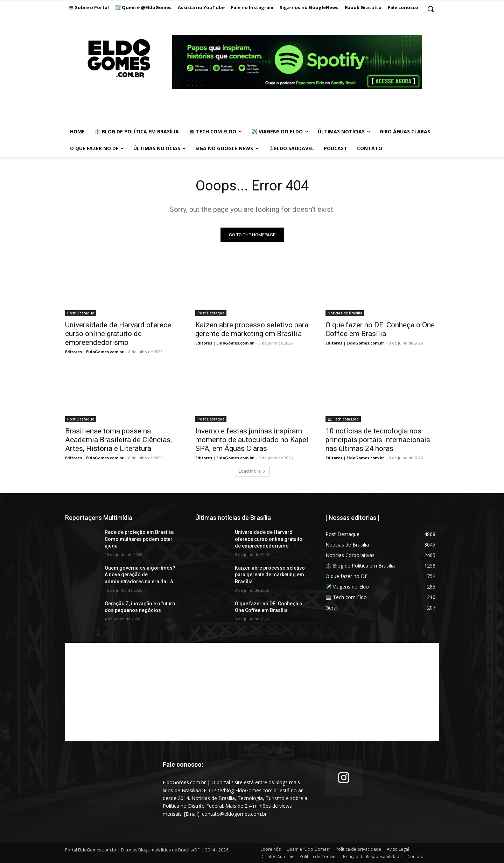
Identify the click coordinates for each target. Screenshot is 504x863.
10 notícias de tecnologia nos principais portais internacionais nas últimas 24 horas (378, 440)
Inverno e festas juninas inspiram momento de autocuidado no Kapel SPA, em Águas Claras (252, 440)
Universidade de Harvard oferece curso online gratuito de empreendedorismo (118, 334)
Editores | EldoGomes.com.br (94, 352)
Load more (252, 471)
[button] (430, 9)
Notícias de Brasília (345, 313)
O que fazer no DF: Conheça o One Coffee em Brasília (380, 329)
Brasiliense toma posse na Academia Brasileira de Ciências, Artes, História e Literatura (118, 440)
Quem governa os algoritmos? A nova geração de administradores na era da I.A (140, 575)
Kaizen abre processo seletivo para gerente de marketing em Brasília (252, 329)
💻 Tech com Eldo (343, 419)
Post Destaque (81, 313)
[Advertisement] (252, 692)
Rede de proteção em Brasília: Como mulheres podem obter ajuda (139, 539)
